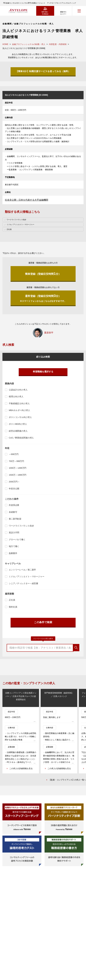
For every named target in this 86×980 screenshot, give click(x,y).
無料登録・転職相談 (45, 13)
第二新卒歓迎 (15, 519)
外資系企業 (14, 505)
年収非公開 (14, 489)
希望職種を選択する (43, 372)
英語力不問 (14, 533)
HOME (5, 44)
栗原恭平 (49, 333)
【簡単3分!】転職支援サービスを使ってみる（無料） (43, 71)
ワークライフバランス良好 (21, 526)
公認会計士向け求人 (18, 390)
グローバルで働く (17, 540)
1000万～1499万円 (18, 468)
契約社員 (13, 607)
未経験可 (13, 512)
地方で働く (14, 546)
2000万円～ (14, 482)
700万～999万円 (16, 461)
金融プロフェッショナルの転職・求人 (29, 44)
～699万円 (14, 454)
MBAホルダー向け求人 (19, 410)
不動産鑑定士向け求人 (19, 403)
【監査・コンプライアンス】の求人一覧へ (67, 780)
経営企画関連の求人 (18, 431)
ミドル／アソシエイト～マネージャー (27, 577)
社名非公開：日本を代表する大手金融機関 (26, 200)
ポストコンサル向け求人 (20, 417)
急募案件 (13, 553)
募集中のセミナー (63, 13)
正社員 (12, 600)
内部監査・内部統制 (58, 44)
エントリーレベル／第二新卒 (22, 570)
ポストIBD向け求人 (18, 424)
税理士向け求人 (16, 397)
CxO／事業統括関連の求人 (21, 438)
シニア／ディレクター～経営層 (23, 583)
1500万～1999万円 (18, 475)
